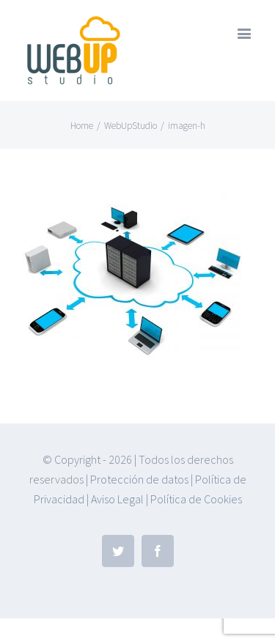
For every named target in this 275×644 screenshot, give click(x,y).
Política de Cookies (196, 499)
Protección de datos (139, 479)
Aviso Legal (117, 499)
